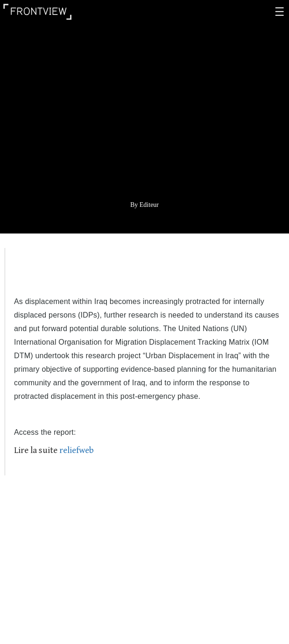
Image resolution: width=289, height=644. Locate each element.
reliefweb (77, 450)
